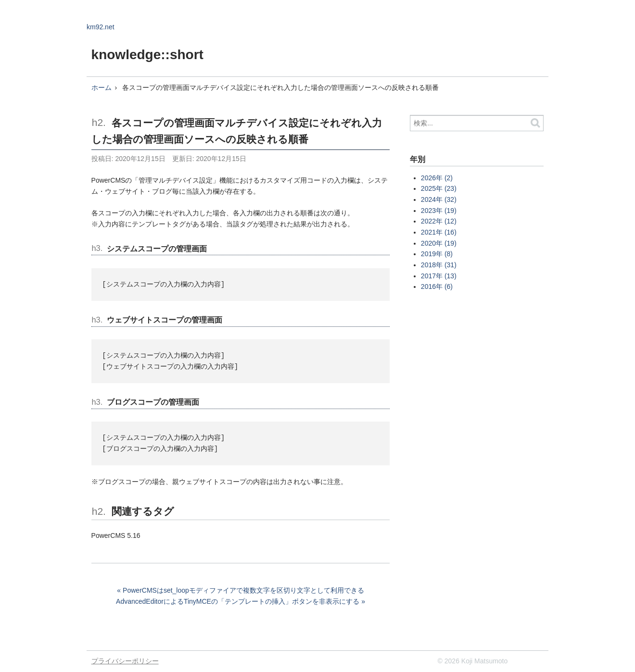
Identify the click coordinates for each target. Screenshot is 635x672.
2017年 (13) (439, 276)
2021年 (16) (439, 232)
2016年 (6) (437, 286)
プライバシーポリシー (125, 661)
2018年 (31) (439, 265)
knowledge (126, 55)
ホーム (102, 87)
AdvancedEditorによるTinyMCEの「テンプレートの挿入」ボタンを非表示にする (238, 601)
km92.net (101, 27)
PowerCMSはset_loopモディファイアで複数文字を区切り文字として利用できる (243, 590)
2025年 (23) (439, 188)
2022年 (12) (439, 221)
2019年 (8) (437, 254)
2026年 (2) (437, 178)
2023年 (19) (439, 211)
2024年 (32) (439, 199)
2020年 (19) (439, 243)
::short (182, 55)
